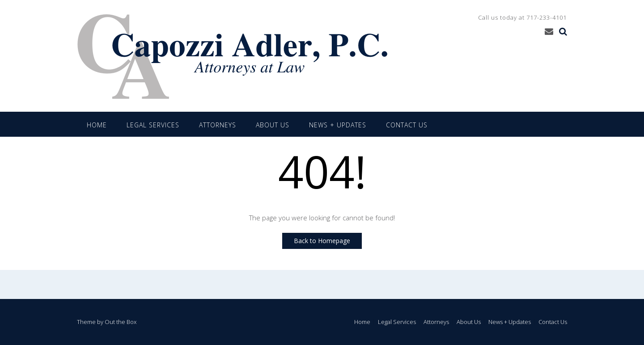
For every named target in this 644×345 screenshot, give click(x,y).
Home (97, 125)
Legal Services (153, 125)
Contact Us (407, 125)
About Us (273, 125)
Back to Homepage (322, 241)
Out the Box (121, 322)
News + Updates (338, 125)
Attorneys (218, 125)
